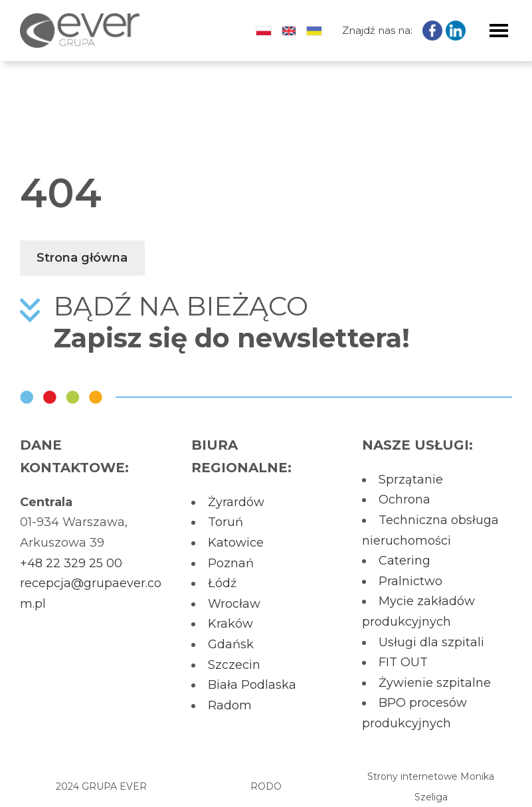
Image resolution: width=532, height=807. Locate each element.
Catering (404, 561)
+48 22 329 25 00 (71, 563)
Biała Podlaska (252, 685)
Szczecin (234, 665)
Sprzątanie (411, 480)
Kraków (230, 624)
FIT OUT (403, 662)
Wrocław (234, 604)
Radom (230, 705)
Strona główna (82, 258)
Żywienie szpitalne (435, 683)
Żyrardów (236, 502)
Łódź (222, 583)
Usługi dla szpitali (431, 642)
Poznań (231, 563)
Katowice (236, 543)
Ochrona (404, 499)
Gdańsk (231, 644)
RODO (266, 786)
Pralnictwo (410, 581)
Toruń (225, 522)
